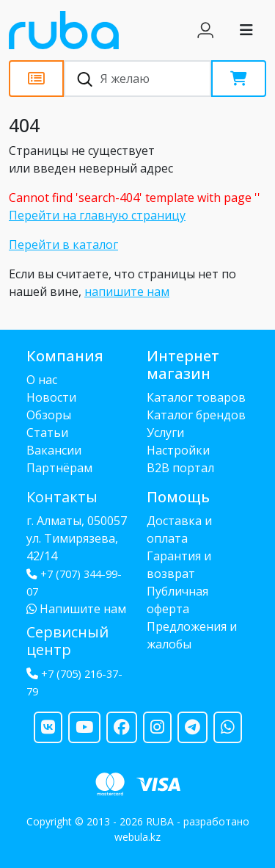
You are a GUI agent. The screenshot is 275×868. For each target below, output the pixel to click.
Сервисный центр (67, 641)
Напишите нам (76, 609)
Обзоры (49, 415)
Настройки (178, 450)
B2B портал (180, 468)
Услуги (165, 433)
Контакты (62, 497)
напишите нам (127, 292)
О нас (42, 380)
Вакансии (54, 450)
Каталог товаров (196, 397)
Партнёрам (59, 468)
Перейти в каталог (63, 245)
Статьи (47, 433)
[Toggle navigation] (246, 30)
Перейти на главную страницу (97, 215)
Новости (51, 397)
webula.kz (137, 837)
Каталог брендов (196, 415)
